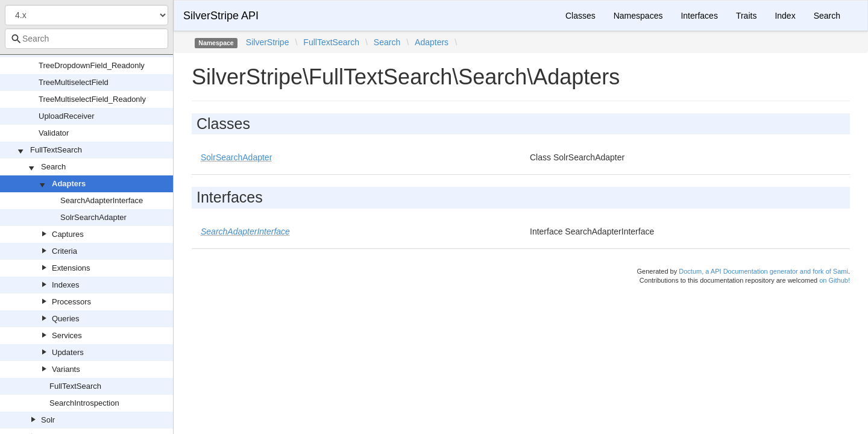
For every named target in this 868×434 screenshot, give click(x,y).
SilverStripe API (221, 16)
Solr (48, 420)
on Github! (835, 280)
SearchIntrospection (84, 403)
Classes (580, 16)
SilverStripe (268, 42)
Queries (66, 319)
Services (67, 335)
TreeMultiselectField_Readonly (92, 99)
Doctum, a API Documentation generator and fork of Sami (763, 271)
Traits (746, 16)
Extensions (71, 268)
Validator (54, 133)
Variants (66, 369)
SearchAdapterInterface (102, 200)
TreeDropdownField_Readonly (92, 65)
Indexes (66, 285)
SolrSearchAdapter (93, 217)
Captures (68, 234)
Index (785, 16)
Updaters (68, 352)
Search (53, 167)
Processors (71, 302)
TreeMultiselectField (74, 82)
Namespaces (638, 16)
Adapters (69, 184)
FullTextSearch (56, 150)
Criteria (64, 251)
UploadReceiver (67, 116)
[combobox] (86, 39)
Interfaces (699, 16)
